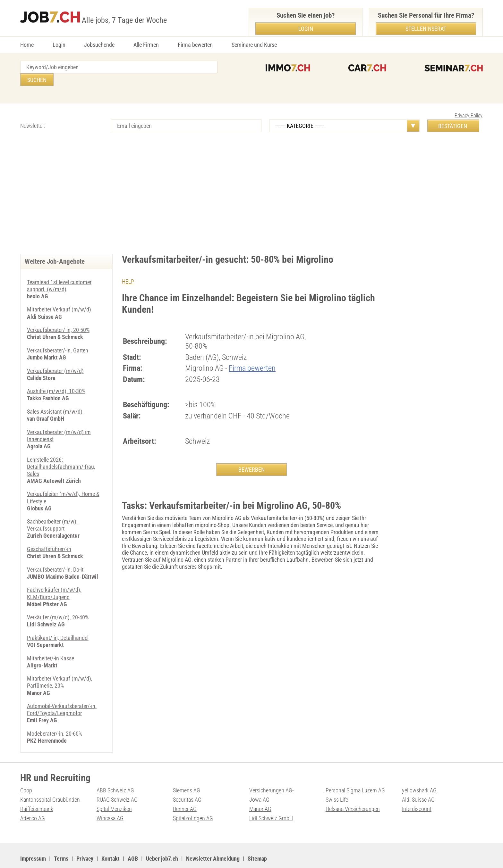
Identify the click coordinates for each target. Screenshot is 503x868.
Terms (61, 841)
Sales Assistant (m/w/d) (55, 398)
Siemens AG (187, 773)
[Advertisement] (251, 187)
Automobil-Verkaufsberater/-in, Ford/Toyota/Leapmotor (62, 693)
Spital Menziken (114, 791)
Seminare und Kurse (254, 45)
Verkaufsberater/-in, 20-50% (58, 317)
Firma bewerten (195, 45)
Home (27, 45)
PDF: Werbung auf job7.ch (212, 855)
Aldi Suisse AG (418, 782)
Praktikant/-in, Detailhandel (58, 622)
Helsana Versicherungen (353, 791)
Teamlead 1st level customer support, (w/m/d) (59, 273)
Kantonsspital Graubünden (50, 782)
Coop (26, 773)
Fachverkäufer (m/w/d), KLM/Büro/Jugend (54, 578)
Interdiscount (417, 791)
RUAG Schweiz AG (117, 782)
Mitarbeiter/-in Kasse (51, 642)
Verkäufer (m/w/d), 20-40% (58, 601)
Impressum (33, 841)
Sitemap (257, 841)
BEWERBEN (251, 457)
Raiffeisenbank (37, 791)
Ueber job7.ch (162, 841)
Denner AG (185, 791)
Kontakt (111, 841)
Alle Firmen (146, 45)
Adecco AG (33, 801)
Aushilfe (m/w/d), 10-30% (56, 378)
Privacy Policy (469, 103)
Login (59, 45)
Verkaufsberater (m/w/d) (55, 357)
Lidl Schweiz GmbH (271, 801)
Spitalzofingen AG (193, 801)
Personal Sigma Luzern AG (355, 773)
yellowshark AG (419, 773)
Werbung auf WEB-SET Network (150, 855)
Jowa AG (259, 782)
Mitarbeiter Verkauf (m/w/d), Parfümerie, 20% (60, 666)
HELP (128, 269)
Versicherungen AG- (272, 773)
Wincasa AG (110, 801)
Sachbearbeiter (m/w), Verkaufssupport (52, 510)
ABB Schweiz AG (115, 773)
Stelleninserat (426, 29)
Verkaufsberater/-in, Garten (58, 337)
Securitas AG (187, 782)
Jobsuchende (99, 45)
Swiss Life (337, 782)
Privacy (85, 841)
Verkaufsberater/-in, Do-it (55, 554)
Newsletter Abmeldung (213, 841)
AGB (133, 841)
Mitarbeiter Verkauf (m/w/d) (59, 297)
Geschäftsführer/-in (49, 534)
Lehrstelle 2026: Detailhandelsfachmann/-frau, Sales (61, 452)
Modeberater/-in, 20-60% (55, 717)
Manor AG (260, 791)
